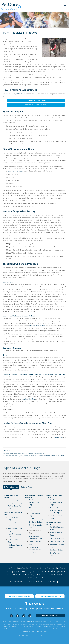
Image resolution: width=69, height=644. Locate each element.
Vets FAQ (22, 609)
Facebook (11, 616)
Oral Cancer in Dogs (36, 522)
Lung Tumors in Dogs (57, 541)
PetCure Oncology (12, 6)
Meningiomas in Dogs (15, 503)
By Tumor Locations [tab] (11, 487)
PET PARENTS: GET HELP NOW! (19, 596)
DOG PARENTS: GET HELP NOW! (36, 101)
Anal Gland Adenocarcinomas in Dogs (57, 502)
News (40, 609)
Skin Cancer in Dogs (57, 550)
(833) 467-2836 (20, 94)
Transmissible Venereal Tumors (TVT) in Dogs (35, 550)
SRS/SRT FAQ (11, 609)
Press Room (49, 609)
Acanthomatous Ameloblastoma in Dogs (35, 502)
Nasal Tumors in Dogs (36, 519)
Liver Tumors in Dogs (57, 538)
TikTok (24, 616)
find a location (58, 437)
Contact (31, 609)
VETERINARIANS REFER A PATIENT (50, 596)
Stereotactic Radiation (37, 326)
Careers (60, 609)
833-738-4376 (36, 604)
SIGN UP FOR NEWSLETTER (50, 616)
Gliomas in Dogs (13, 500)
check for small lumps (15, 171)
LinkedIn (30, 616)
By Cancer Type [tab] (26, 487)
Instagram (17, 616)
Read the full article (28, 399)
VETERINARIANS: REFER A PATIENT (36, 105)
